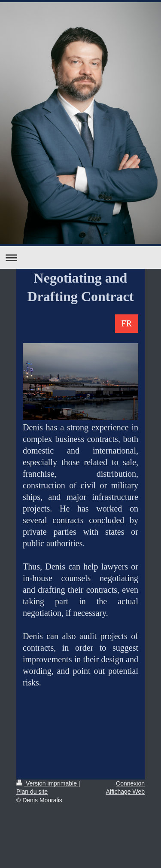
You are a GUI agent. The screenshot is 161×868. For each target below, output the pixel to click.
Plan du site (32, 792)
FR (127, 323)
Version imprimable (47, 783)
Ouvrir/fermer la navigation (80, 257)
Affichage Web (125, 792)
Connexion (130, 783)
